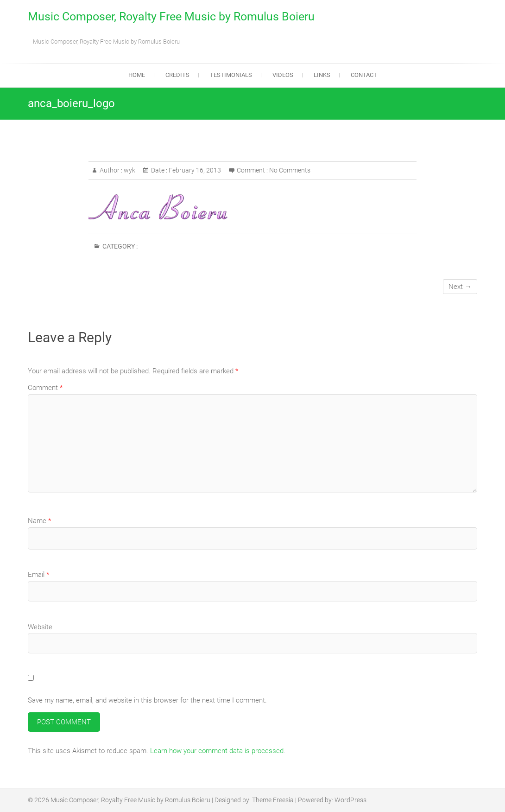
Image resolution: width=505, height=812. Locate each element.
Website (40, 627)
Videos (283, 75)
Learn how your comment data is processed (217, 751)
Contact (364, 75)
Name (39, 521)
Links (322, 75)
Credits (177, 75)
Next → (460, 287)
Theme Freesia (273, 800)
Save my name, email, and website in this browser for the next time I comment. (147, 700)
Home (137, 75)
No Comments (290, 170)
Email (38, 575)
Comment (45, 388)
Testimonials (231, 75)
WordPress (350, 800)
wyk (129, 170)
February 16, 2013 (194, 170)
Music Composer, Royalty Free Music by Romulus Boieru (171, 16)
